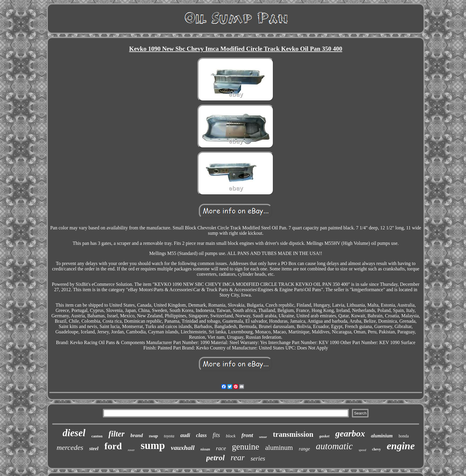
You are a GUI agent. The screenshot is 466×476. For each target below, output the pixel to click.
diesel (74, 433)
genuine (245, 447)
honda (404, 436)
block (231, 436)
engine (401, 446)
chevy (376, 449)
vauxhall (183, 448)
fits (216, 435)
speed (362, 450)
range (304, 449)
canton (97, 436)
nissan (205, 449)
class (201, 435)
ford (113, 446)
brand (137, 435)
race (221, 448)
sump (153, 446)
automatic (334, 446)
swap (154, 436)
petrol (215, 458)
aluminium (382, 436)
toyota (169, 436)
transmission (293, 434)
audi (185, 435)
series (258, 458)
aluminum (279, 448)
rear (238, 457)
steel (94, 449)
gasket (324, 436)
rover (131, 450)
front (247, 435)
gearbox (350, 433)
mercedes (70, 447)
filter (116, 434)
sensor (263, 437)
